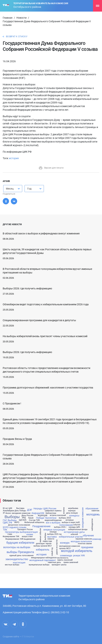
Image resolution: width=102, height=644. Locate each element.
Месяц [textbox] (10, 189)
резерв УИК (79, 556)
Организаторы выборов (17, 532)
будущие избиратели (20, 543)
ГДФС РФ (7, 523)
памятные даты (54, 562)
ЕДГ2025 (23, 520)
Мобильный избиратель (34, 522)
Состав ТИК (34, 520)
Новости (21, 18)
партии (48, 544)
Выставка (20, 508)
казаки (30, 534)
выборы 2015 (65, 518)
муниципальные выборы (39, 565)
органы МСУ (65, 548)
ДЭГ (30, 510)
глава (10, 534)
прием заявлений (71, 562)
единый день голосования (21, 555)
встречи (64, 511)
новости (51, 539)
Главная (8, 18)
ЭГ (4, 513)
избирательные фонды (78, 530)
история (14, 158)
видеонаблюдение (53, 520)
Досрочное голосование (19, 525)
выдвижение (30, 539)
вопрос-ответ (27, 537)
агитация (33, 532)
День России (27, 516)
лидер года (47, 541)
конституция (19, 563)
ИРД (24, 518)
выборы (45, 536)
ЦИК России (50, 508)
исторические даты (74, 532)
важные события (40, 535)
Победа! (40, 518)
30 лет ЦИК (7, 508)
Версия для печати (51, 168)
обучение (88, 535)
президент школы (59, 565)
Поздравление (41, 526)
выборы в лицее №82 (71, 522)
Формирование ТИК (11, 537)
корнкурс (72, 511)
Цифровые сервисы (53, 511)
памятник (95, 511)
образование (92, 509)
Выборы (12, 517)
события (77, 525)
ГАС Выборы (10, 520)
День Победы (20, 511)
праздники (87, 547)
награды (53, 532)
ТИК (5, 530)
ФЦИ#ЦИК (43, 516)
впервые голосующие (54, 530)
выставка (52, 537)
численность (62, 558)
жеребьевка (73, 508)
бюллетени (51, 518)
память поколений (65, 560)
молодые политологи (81, 541)
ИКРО (17, 522)
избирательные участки (71, 537)
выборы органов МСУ (43, 546)
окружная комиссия (84, 539)
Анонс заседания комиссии (18, 513)
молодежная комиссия (70, 546)
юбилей (74, 534)
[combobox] (13, 189)
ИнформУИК (38, 513)
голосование (66, 525)
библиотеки (51, 513)
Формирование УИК (14, 539)
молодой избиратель (77, 551)
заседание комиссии (83, 518)
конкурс (65, 543)
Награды (38, 509)
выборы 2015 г (60, 527)
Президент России (25, 530)
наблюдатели (92, 525)
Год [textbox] (29, 189)
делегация (40, 544)
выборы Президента (20, 552)
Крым (31, 518)
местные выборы (12, 565)
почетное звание (85, 544)
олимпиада (66, 555)
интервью (70, 520)
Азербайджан (9, 511)
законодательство (17, 559)
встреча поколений (58, 515)
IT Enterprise (28, 637)
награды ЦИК (74, 527)
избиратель (43, 550)
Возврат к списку (17, 37)
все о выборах (53, 523)
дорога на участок (57, 547)
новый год (52, 552)
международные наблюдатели (44, 558)
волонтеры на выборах (17, 547)
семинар (97, 539)
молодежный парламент (43, 560)
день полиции (72, 513)
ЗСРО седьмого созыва (15, 527)
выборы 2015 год (54, 534)
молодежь (93, 515)
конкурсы (74, 516)
